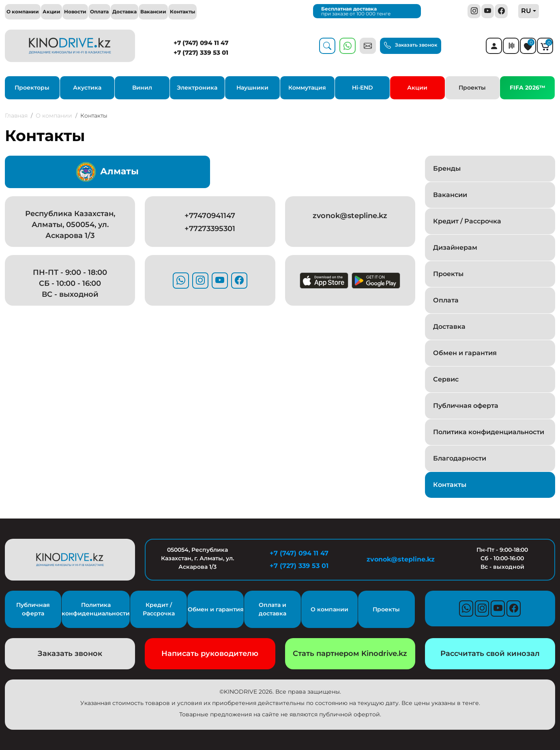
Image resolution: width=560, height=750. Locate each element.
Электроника (197, 88)
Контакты (182, 12)
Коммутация (307, 88)
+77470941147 (210, 216)
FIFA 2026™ (528, 88)
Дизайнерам (455, 247)
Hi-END (363, 88)
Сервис (446, 379)
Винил (142, 88)
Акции (51, 12)
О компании (23, 12)
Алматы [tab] (107, 172)
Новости (75, 12)
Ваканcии (450, 195)
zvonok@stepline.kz (350, 216)
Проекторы (32, 88)
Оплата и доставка (272, 609)
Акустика (87, 88)
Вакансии (153, 12)
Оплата (99, 12)
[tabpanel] (210, 255)
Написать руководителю (210, 654)
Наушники (252, 88)
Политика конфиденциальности (489, 432)
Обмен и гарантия (465, 353)
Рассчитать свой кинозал (490, 654)
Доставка (124, 12)
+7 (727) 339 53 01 (201, 52)
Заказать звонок (411, 45)
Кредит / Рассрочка (467, 221)
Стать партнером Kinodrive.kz (350, 654)
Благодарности (460, 458)
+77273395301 (210, 229)
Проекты (472, 88)
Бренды (447, 168)
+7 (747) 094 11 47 (201, 43)
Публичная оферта (466, 406)
